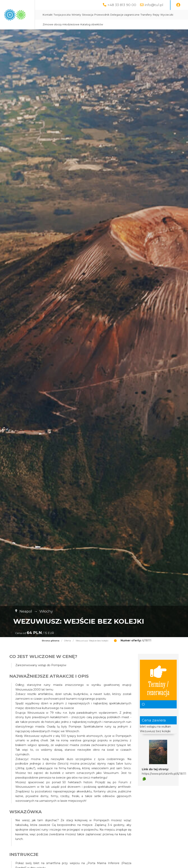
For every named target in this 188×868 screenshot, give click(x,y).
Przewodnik (137, 15)
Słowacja (123, 15)
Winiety (112, 15)
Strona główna (51, 641)
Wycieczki (104, 24)
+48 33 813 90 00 (122, 5)
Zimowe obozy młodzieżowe (130, 24)
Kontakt (83, 15)
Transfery (84, 24)
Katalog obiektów (161, 24)
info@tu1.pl (154, 5)
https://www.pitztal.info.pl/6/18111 (164, 774)
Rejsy (94, 24)
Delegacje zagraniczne (160, 15)
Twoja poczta (98, 15)
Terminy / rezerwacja (158, 680)
